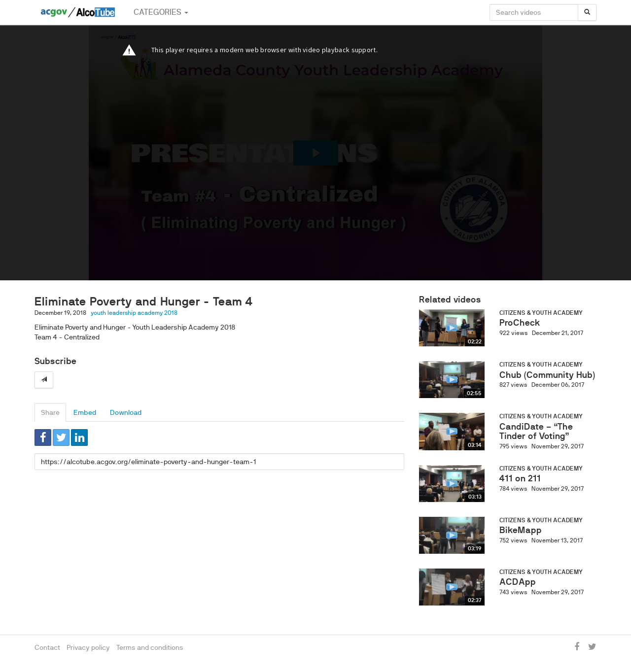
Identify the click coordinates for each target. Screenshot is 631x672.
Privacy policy (88, 647)
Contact (47, 647)
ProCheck (520, 323)
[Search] (587, 12)
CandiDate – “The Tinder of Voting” (536, 432)
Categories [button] (161, 12)
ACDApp (518, 582)
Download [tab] (126, 412)
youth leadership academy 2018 (134, 313)
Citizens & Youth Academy (541, 313)
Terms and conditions (150, 647)
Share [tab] (50, 412)
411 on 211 (520, 478)
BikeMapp (521, 530)
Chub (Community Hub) (547, 375)
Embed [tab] (85, 412)
